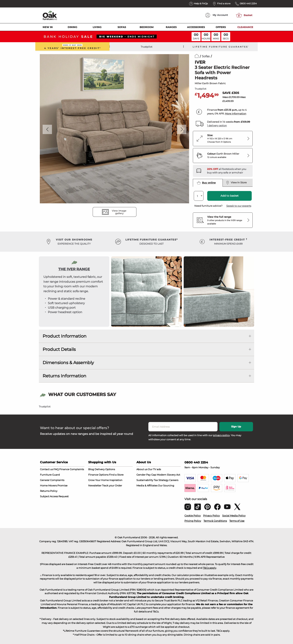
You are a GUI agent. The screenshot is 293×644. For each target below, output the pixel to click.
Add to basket (230, 196)
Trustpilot (146, 47)
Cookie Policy (193, 516)
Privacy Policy (211, 516)
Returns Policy (49, 491)
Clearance (245, 27)
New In (48, 27)
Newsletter (95, 485)
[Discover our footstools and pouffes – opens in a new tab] (228, 171)
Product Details (59, 349)
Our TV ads (154, 469)
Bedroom (146, 27)
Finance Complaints (72, 469)
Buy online (206, 183)
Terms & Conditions (215, 521)
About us (142, 469)
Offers (221, 27)
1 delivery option (217, 125)
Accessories (196, 27)
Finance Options (98, 475)
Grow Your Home (98, 480)
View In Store (236, 183)
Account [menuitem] (217, 15)
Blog (91, 469)
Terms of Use (237, 521)
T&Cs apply (210, 568)
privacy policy (221, 435)
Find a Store (116, 475)
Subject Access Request (54, 496)
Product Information (65, 336)
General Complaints (52, 480)
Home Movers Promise (54, 485)
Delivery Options (105, 469)
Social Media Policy (234, 516)
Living (97, 27)
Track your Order (112, 485)
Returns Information (64, 376)
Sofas (122, 27)
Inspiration (116, 480)
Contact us (46, 469)
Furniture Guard (50, 475)
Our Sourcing (166, 485)
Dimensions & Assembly (68, 363)
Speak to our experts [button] (239, 206)
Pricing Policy (193, 521)
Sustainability (145, 480)
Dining (72, 27)
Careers (174, 480)
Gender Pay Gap (146, 475)
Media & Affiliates (147, 485)
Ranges (171, 27)
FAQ (56, 469)
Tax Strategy (161, 480)
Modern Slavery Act (168, 475)
